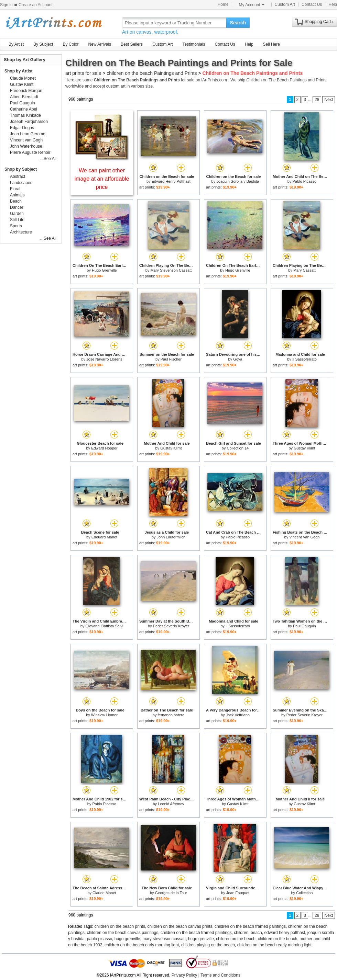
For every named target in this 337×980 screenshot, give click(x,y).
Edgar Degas (22, 128)
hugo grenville (127, 939)
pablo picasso (100, 939)
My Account (252, 5)
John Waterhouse (26, 146)
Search (238, 23)
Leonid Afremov (171, 804)
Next (329, 100)
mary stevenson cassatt (164, 939)
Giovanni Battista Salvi (104, 626)
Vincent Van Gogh (304, 537)
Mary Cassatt (305, 270)
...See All (48, 159)
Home (223, 4)
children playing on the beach (208, 945)
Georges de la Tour (171, 893)
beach (256, 933)
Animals (17, 195)
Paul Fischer (171, 359)
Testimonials (194, 44)
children (241, 933)
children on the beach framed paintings (250, 926)
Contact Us (312, 4)
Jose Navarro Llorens (104, 359)
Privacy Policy (184, 975)
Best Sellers (132, 44)
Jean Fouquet (238, 893)
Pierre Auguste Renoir (30, 152)
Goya (238, 359)
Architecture (21, 232)
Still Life (17, 220)
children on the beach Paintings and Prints (152, 73)
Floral (15, 189)
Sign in (6, 5)
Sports (16, 226)
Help (333, 4)
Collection (304, 893)
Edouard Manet (104, 537)
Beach (16, 201)
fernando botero (171, 715)
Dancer (17, 207)
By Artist (16, 44)
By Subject (43, 44)
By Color (70, 44)
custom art (116, 86)
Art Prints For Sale (53, 22)
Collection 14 (238, 448)
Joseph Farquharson (29, 122)
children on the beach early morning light (142, 945)
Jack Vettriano (238, 715)
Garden (17, 214)
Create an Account (36, 5)
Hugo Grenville (104, 270)
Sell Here (271, 44)
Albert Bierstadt (24, 97)
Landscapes (21, 183)
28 (317, 100)
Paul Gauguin (305, 626)
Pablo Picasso (304, 181)
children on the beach (236, 939)
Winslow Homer (104, 715)
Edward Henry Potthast (171, 181)
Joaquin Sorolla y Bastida (238, 181)
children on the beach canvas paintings (123, 933)
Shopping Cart (318, 22)
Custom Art (285, 4)
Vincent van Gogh (26, 140)
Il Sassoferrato (305, 359)
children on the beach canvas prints (180, 926)
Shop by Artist (19, 71)
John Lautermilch (171, 537)
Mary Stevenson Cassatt (171, 270)
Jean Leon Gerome (28, 134)
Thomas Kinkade (25, 115)
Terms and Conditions (220, 975)
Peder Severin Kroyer (171, 626)
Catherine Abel (24, 109)
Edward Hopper (104, 448)
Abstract (18, 176)
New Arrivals (100, 44)
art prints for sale (83, 73)
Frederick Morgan (26, 91)
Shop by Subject (21, 169)
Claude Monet (104, 893)
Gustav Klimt (171, 448)
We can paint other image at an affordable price (102, 179)
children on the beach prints (120, 926)
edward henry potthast (285, 933)
